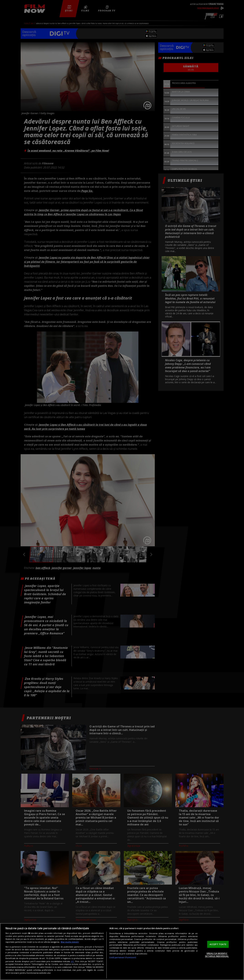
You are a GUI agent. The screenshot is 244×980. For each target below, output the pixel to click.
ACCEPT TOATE (218, 944)
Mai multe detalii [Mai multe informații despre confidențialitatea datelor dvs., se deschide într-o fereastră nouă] (70, 942)
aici (72, 961)
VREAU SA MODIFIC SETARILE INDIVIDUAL (217, 955)
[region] (122, 952)
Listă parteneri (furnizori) (123, 957)
